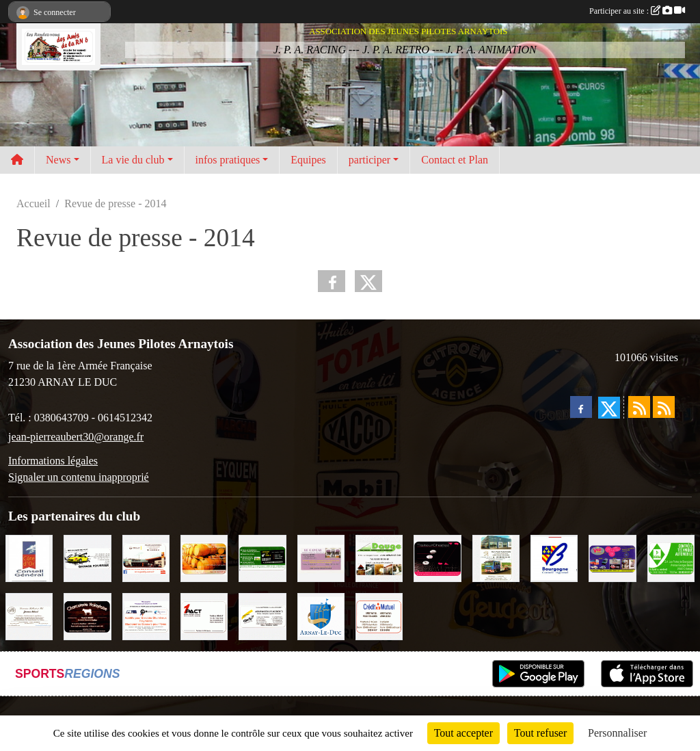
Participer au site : (637, 11)
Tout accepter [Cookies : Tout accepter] (463, 733)
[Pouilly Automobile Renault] (146, 557)
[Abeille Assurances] (262, 615)
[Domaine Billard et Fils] (29, 615)
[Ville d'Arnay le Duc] (321, 615)
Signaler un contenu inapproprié (79, 477)
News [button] (58, 160)
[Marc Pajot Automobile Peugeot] (496, 557)
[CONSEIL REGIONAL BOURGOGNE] (554, 557)
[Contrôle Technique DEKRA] (671, 557)
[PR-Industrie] (146, 615)
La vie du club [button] (133, 160)
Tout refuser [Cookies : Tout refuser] (541, 733)
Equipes (308, 160)
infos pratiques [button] (228, 160)
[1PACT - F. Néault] (204, 615)
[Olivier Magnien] (204, 557)
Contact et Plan (455, 160)
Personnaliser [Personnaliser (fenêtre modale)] (617, 733)
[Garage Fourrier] (87, 557)
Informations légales (53, 461)
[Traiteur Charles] (437, 557)
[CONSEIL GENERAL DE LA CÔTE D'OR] (29, 557)
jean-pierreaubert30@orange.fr (76, 437)
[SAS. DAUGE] (379, 557)
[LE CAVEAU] (321, 557)
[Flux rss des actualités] (639, 407)
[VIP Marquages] (612, 557)
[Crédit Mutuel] (379, 615)
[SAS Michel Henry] (262, 557)
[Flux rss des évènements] (664, 407)
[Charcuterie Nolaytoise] (87, 615)
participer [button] (369, 160)
